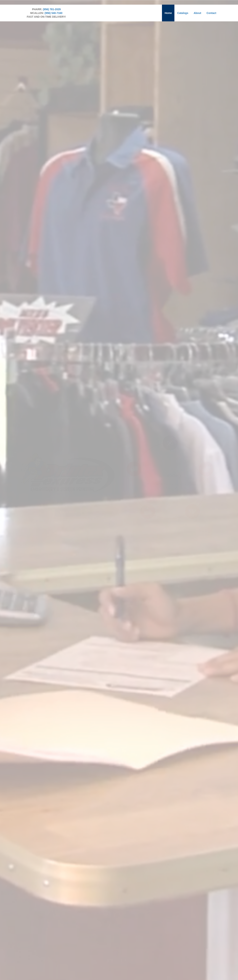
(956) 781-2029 (52, 9)
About (197, 13)
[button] (68, 505)
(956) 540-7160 (54, 13)
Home (168, 13)
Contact (211, 13)
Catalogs (183, 13)
